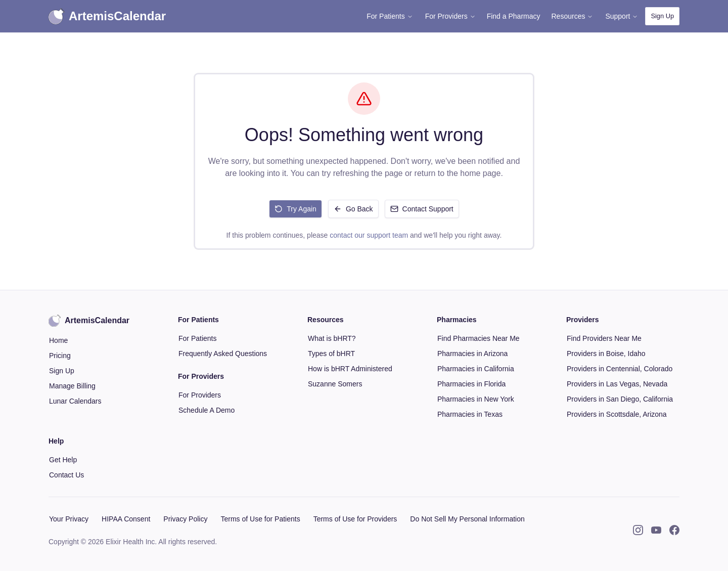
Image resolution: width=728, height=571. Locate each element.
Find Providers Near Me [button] (604, 338)
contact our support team (369, 235)
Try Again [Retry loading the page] (295, 209)
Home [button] (58, 340)
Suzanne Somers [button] (335, 384)
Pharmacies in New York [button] (476, 399)
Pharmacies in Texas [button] (470, 414)
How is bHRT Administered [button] (350, 369)
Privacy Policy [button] (185, 519)
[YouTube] (656, 530)
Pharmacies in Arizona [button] (472, 354)
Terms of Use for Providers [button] (355, 519)
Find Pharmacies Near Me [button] (479, 338)
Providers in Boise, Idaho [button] (606, 354)
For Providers (450, 16)
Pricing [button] (60, 356)
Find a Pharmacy (514, 16)
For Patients (390, 16)
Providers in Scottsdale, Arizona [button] (617, 414)
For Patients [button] (197, 338)
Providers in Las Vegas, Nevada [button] (617, 384)
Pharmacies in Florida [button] (471, 384)
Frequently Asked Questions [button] (223, 354)
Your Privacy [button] (69, 519)
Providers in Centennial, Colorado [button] (620, 369)
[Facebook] (674, 530)
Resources (573, 16)
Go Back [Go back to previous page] (353, 209)
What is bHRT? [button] (332, 338)
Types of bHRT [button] (331, 354)
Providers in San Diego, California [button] (620, 399)
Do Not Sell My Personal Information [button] (467, 519)
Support (622, 16)
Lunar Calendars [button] (75, 401)
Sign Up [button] (662, 16)
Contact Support (422, 209)
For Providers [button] (200, 395)
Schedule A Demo (207, 410)
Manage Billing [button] (72, 386)
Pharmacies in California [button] (476, 369)
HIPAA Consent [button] (126, 519)
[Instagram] (638, 530)
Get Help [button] (63, 460)
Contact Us (66, 475)
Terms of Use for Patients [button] (260, 519)
